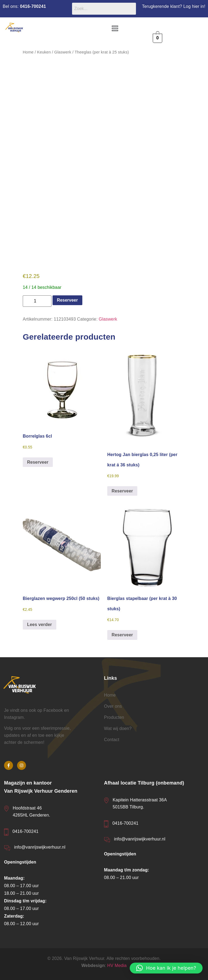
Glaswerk (63, 52)
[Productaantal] (37, 301)
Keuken (44, 52)
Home (28, 52)
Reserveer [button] (38, 462)
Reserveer (67, 300)
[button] (115, 29)
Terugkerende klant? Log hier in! (174, 6)
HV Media (117, 965)
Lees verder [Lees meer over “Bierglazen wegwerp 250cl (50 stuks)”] (40, 625)
